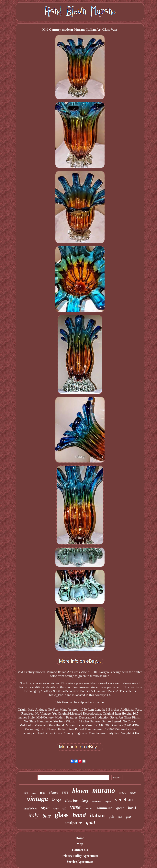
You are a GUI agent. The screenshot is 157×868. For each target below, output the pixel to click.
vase (75, 807)
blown (80, 791)
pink (129, 817)
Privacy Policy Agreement (80, 856)
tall (64, 808)
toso (43, 793)
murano (104, 790)
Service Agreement (80, 862)
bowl (132, 808)
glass (62, 815)
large (57, 800)
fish (120, 817)
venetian (124, 799)
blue (47, 816)
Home (80, 838)
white (56, 809)
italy (34, 815)
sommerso (105, 808)
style (45, 808)
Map (80, 844)
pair (112, 816)
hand (79, 815)
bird (26, 793)
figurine (71, 800)
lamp (85, 801)
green (120, 808)
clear (133, 793)
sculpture (73, 823)
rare (65, 792)
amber (89, 808)
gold (90, 823)
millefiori (96, 801)
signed (54, 792)
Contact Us (80, 850)
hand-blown (30, 809)
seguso (108, 801)
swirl (34, 793)
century (122, 793)
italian (97, 815)
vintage (38, 799)
